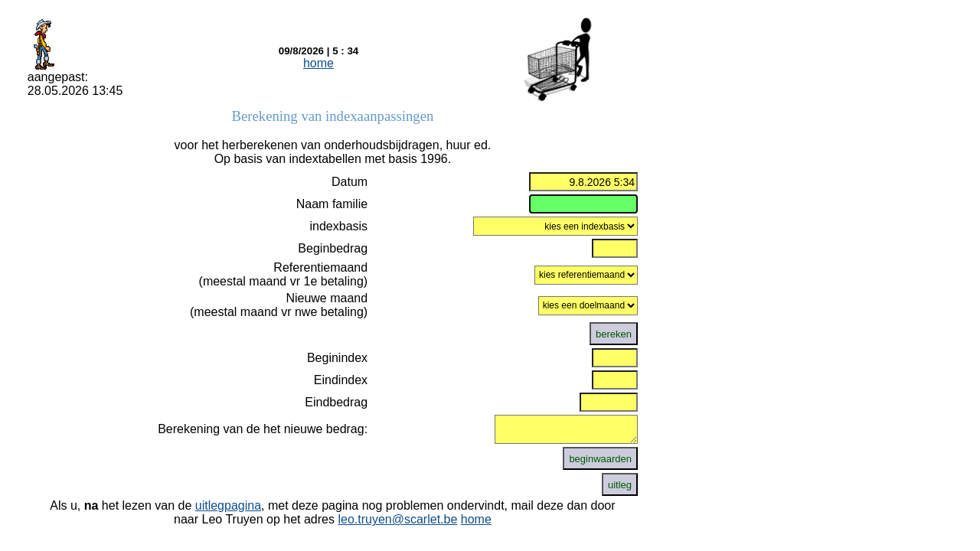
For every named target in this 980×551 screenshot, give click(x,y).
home (318, 63)
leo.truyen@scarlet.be (397, 519)
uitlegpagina (228, 505)
